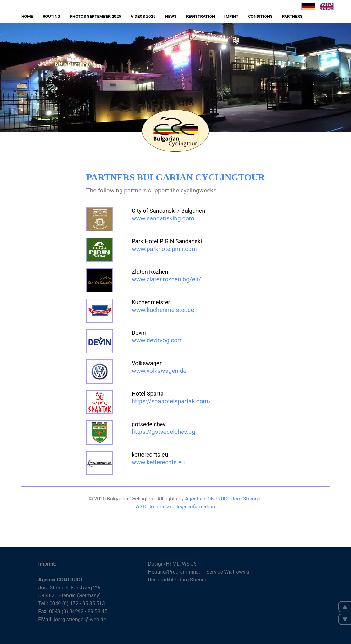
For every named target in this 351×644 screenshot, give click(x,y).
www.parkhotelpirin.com (164, 249)
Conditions (260, 16)
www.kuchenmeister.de (163, 310)
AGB (142, 507)
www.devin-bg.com (157, 340)
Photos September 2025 (96, 16)
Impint (231, 16)
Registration (200, 16)
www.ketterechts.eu (158, 462)
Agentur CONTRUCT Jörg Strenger (224, 499)
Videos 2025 (143, 16)
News (171, 16)
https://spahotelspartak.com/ (171, 401)
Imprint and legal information (182, 507)
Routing (52, 16)
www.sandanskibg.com (163, 218)
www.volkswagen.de (159, 371)
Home (27, 16)
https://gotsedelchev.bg (163, 432)
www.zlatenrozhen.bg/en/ (166, 279)
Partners (292, 16)
